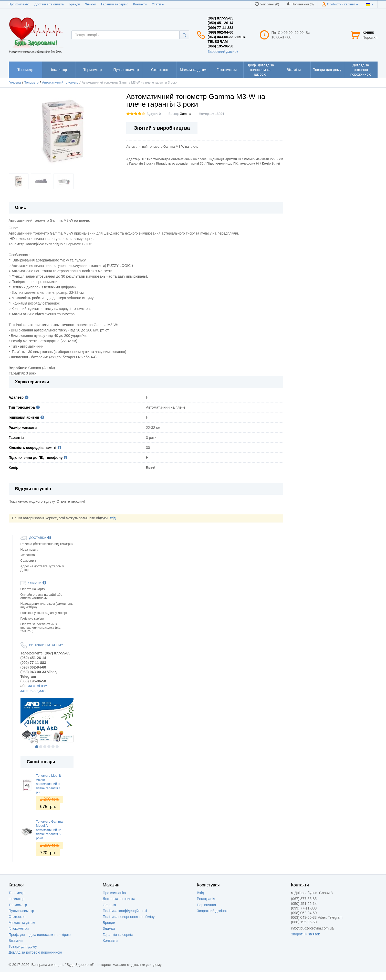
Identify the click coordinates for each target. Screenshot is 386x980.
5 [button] (53, 747)
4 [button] (49, 747)
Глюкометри (19, 928)
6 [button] (57, 747)
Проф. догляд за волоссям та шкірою (40, 935)
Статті (158, 4)
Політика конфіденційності (125, 911)
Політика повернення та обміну (129, 917)
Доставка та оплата (49, 4)
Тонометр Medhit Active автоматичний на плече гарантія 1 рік (49, 784)
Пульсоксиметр (21, 911)
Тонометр (17, 893)
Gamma (185, 114)
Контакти (140, 4)
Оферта (109, 905)
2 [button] (41, 747)
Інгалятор (17, 899)
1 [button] (37, 747)
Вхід (112, 518)
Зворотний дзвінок (223, 52)
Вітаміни (16, 941)
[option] (47, 721)
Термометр (18, 905)
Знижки (91, 4)
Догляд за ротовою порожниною (35, 952)
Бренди (75, 4)
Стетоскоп (17, 917)
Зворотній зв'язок (305, 934)
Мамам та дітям (22, 923)
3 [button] (45, 747)
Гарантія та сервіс (115, 4)
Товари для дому (23, 946)
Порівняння (207, 905)
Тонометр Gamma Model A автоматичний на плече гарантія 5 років (49, 830)
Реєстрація (206, 899)
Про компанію (19, 4)
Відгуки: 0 (154, 114)
